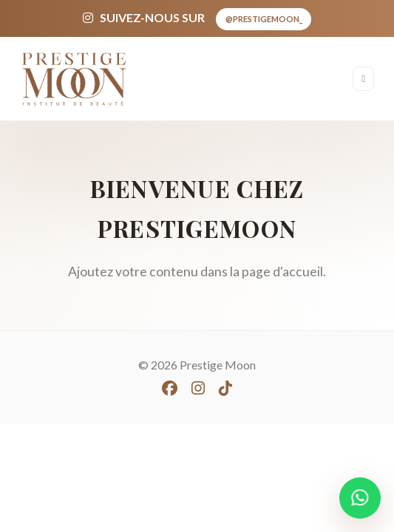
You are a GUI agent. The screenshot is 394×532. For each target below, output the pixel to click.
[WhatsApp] (360, 498)
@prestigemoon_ (264, 19)
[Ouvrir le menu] (363, 79)
